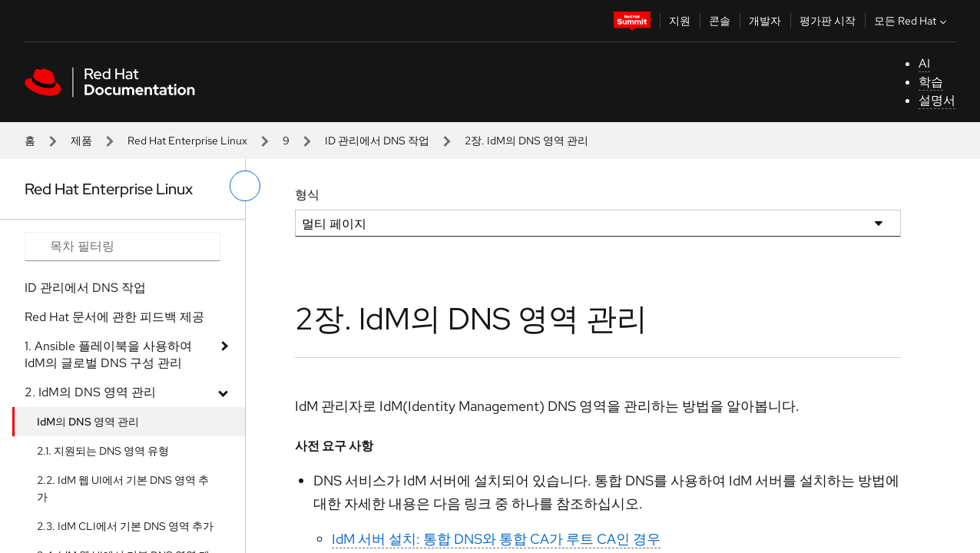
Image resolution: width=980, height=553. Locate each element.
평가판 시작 (828, 21)
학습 (931, 82)
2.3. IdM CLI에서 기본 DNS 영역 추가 (125, 526)
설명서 (937, 100)
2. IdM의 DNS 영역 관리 (90, 392)
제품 (81, 141)
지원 (680, 21)
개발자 (765, 21)
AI (924, 63)
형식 (307, 195)
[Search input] (122, 247)
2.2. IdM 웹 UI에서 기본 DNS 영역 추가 (123, 488)
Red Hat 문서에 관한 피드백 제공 (114, 317)
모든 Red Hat (912, 21)
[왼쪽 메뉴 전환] (245, 186)
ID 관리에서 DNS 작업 (377, 141)
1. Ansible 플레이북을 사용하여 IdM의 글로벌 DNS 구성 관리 (108, 354)
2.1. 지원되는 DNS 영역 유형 (103, 451)
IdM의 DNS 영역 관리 (88, 422)
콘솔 (720, 21)
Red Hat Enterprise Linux (187, 141)
